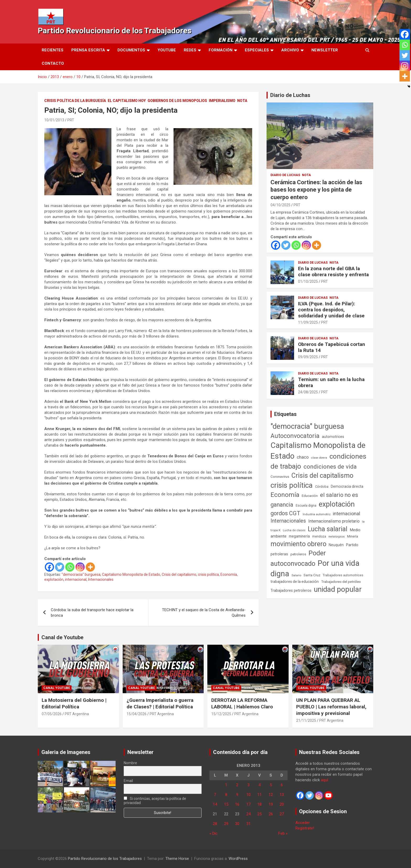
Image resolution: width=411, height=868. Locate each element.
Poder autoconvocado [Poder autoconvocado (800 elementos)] (298, 558)
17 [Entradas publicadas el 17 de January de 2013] (248, 804)
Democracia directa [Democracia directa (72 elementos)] (347, 486)
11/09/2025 (308, 322)
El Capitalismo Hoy (127, 101)
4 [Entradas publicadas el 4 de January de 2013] (259, 785)
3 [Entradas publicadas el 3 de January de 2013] (248, 785)
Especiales (257, 50)
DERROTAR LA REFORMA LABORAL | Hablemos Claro (242, 703)
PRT (71, 120)
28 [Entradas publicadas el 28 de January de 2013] (215, 824)
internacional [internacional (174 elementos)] (347, 514)
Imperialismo (222, 101)
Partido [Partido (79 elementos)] (352, 545)
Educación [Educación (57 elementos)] (310, 496)
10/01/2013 (54, 120)
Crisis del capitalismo (179, 574)
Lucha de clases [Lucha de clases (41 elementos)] (294, 530)
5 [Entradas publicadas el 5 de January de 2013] (271, 785)
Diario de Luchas (290, 95)
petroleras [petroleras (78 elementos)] (279, 554)
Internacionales (101, 579)
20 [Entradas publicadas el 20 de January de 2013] (282, 804)
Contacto (53, 63)
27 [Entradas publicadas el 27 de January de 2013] (282, 814)
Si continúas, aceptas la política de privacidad (155, 801)
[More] (90, 567)
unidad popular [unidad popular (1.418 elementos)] (338, 589)
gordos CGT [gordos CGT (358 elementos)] (285, 513)
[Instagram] (80, 567)
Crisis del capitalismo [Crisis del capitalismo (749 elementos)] (322, 476)
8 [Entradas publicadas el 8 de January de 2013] (226, 795)
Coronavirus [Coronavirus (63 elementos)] (280, 476)
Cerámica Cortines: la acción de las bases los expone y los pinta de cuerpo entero (316, 190)
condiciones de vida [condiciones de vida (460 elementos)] (330, 467)
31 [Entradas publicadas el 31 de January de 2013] (248, 824)
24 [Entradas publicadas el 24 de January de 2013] (248, 814)
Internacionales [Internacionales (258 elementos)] (288, 521)
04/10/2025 (280, 205)
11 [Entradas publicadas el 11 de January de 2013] (259, 795)
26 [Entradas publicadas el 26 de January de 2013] (271, 814)
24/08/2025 (308, 392)
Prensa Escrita (88, 50)
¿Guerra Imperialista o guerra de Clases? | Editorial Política (160, 703)
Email (128, 781)
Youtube (167, 50)
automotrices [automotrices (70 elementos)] (333, 437)
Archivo (290, 50)
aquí (324, 780)
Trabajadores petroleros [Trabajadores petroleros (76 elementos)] (291, 591)
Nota (242, 101)
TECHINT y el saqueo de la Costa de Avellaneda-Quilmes (204, 613)
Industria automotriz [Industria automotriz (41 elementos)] (317, 514)
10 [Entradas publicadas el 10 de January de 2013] (248, 795)
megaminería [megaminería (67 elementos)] (299, 536)
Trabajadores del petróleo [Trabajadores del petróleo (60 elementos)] (341, 582)
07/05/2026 (52, 714)
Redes (190, 50)
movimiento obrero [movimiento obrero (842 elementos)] (298, 544)
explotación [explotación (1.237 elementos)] (337, 504)
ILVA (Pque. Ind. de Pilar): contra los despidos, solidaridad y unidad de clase (331, 310)
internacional (76, 579)
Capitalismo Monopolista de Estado (131, 574)
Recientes (53, 50)
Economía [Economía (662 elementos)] (285, 495)
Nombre (130, 763)
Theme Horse (177, 859)
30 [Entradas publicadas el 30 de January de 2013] (237, 824)
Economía (229, 574)
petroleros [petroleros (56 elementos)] (298, 554)
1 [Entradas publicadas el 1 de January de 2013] (226, 785)
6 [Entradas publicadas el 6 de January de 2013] (282, 785)
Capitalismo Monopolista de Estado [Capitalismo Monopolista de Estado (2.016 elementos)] (318, 451)
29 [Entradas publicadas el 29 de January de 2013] (226, 824)
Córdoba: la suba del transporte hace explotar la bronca (92, 613)
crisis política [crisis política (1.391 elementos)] (292, 485)
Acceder (303, 823)
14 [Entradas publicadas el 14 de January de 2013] (215, 804)
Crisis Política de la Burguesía (75, 101)
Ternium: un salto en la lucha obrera (331, 382)
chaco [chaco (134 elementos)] (303, 457)
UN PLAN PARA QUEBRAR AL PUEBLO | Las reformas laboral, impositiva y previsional (331, 707)
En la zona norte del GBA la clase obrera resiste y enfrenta (333, 272)
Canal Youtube (57, 688)
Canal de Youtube (62, 637)
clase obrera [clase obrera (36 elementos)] (319, 458)
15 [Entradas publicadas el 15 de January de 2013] (226, 804)
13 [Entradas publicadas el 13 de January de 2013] (282, 795)
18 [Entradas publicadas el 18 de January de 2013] (259, 804)
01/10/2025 (308, 281)
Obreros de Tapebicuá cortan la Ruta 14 (332, 347)
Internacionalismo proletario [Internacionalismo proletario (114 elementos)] (334, 521)
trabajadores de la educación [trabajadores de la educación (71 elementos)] (295, 582)
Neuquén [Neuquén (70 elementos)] (336, 545)
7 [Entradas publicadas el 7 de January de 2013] (215, 795)
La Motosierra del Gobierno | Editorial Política (74, 703)
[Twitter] (60, 567)
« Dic (213, 833)
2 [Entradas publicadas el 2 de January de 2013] (237, 785)
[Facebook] (49, 567)
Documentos (131, 50)
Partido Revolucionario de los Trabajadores (115, 31)
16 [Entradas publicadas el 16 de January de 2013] (237, 804)
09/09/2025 (308, 357)
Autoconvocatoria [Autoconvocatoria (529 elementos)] (295, 436)
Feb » (283, 833)
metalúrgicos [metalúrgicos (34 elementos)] (337, 537)
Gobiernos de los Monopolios (177, 101)
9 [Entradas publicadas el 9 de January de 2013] (237, 795)
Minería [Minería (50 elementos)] (353, 536)
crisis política (208, 574)
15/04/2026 (137, 714)
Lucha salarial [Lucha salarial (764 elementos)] (328, 529)
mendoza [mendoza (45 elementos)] (319, 536)
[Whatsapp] (70, 567)
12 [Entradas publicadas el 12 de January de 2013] (271, 795)
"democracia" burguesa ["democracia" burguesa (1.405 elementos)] (307, 426)
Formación (221, 50)
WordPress (238, 859)
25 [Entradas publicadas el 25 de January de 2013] (259, 814)
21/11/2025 (306, 720)
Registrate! (305, 828)
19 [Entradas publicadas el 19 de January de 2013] (271, 804)
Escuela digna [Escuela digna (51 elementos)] (306, 505)
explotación (54, 579)
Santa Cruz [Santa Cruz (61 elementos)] (312, 575)
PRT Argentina (77, 714)
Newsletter (325, 50)
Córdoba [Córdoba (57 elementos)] (322, 487)
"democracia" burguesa (81, 574)
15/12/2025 (221, 714)
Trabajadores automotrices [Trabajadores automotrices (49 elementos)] (343, 575)
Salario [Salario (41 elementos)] (296, 575)
